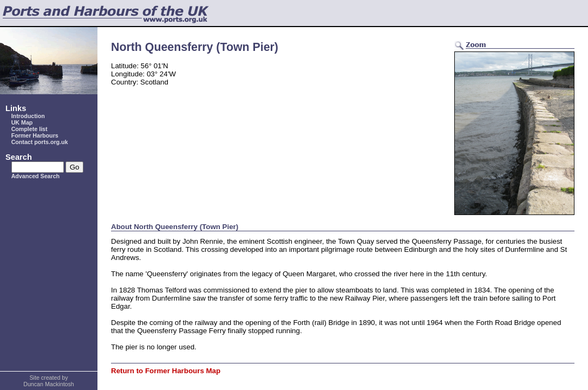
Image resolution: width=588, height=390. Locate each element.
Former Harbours (35, 135)
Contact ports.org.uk (40, 142)
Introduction (28, 116)
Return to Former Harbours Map (166, 371)
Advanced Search (35, 176)
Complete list (30, 129)
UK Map (22, 122)
